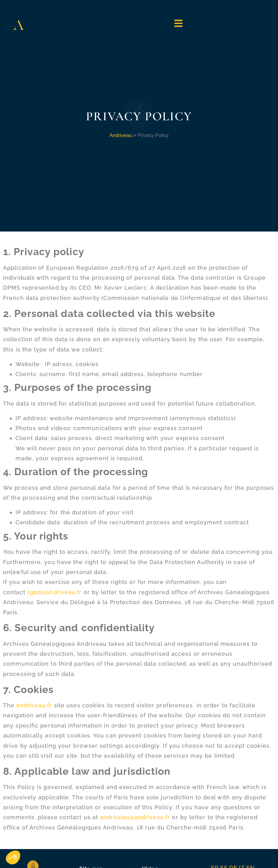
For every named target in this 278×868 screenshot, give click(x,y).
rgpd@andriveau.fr (55, 592)
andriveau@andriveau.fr (135, 817)
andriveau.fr (34, 705)
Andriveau (121, 135)
